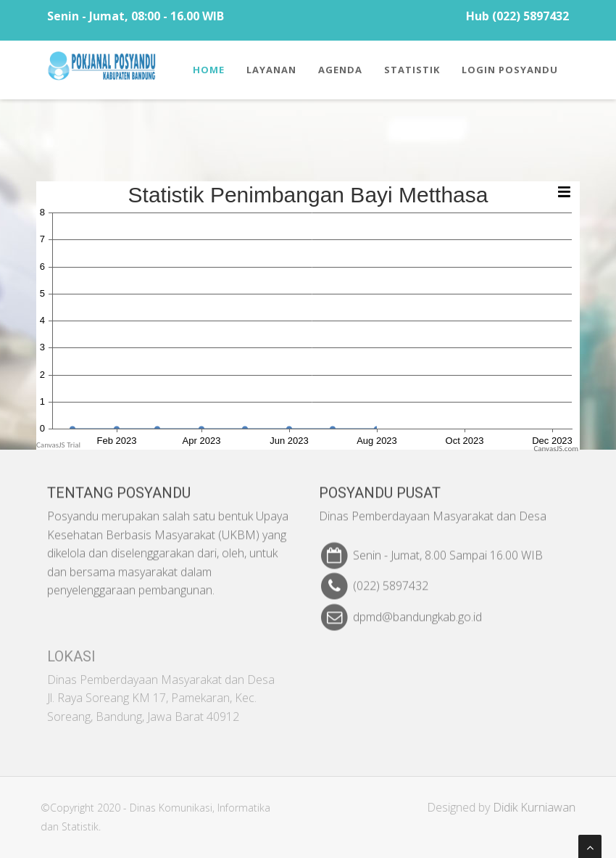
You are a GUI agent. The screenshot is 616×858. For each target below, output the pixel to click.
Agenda (340, 70)
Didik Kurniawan (538, 807)
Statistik (412, 70)
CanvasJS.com (556, 449)
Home (209, 70)
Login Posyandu (510, 70)
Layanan (271, 70)
